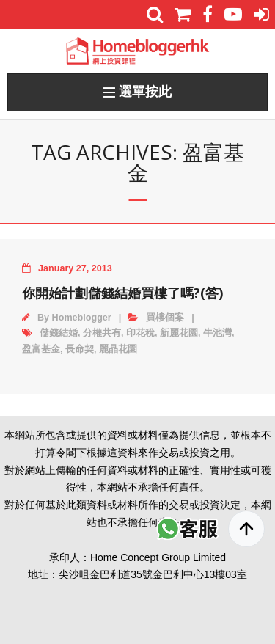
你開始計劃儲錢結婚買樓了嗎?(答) (122, 293)
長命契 (80, 349)
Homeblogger (82, 318)
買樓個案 (165, 318)
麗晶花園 (118, 349)
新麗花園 (179, 333)
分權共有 (102, 333)
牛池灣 (217, 333)
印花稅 (140, 333)
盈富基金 (41, 349)
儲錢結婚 (59, 333)
